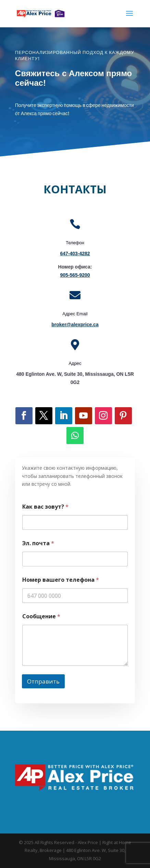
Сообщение (41, 616)
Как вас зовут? (45, 507)
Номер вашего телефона (61, 580)
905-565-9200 (75, 275)
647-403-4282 (75, 253)
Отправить (43, 681)
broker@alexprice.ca (75, 325)
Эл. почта (38, 543)
